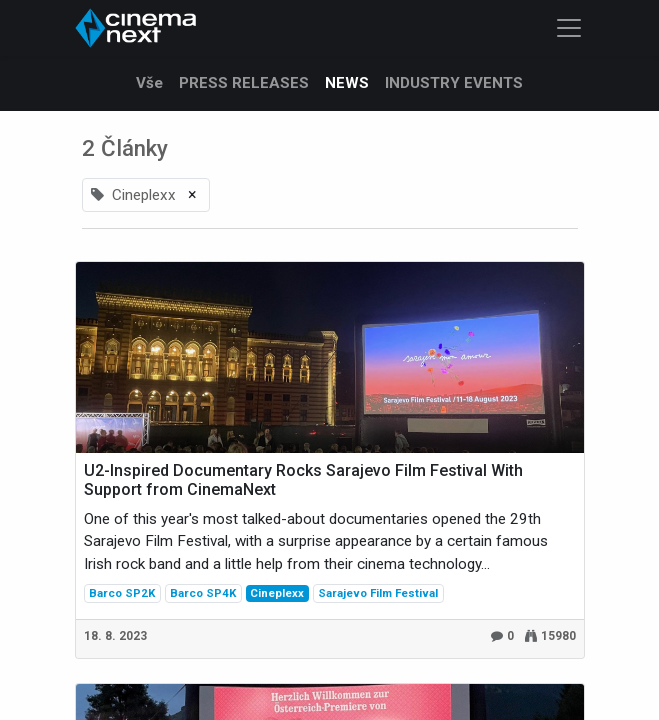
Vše (149, 83)
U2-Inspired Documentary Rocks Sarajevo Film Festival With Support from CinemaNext (303, 480)
